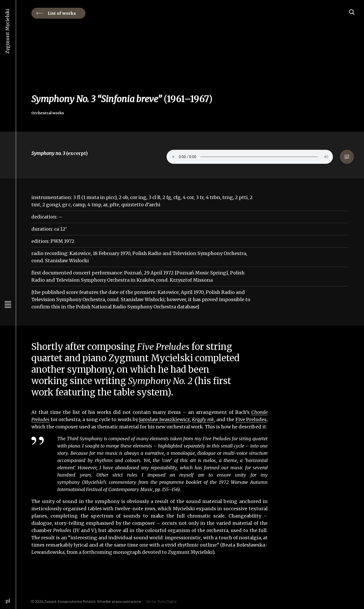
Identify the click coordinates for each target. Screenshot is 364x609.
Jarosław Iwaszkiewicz (164, 419)
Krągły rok (203, 419)
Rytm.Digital (167, 601)
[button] (347, 157)
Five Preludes (251, 419)
